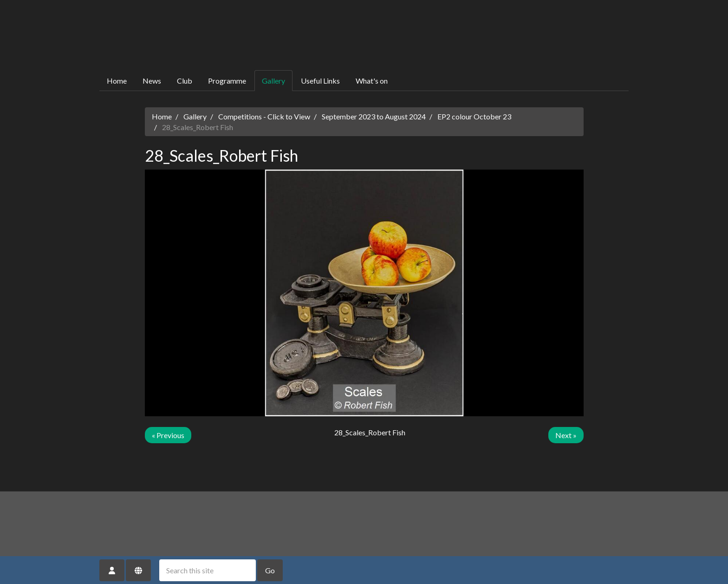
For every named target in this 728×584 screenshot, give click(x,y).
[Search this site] (208, 570)
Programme (227, 81)
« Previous (168, 435)
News (152, 81)
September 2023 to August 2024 (374, 116)
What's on (372, 81)
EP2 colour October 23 (474, 116)
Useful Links (320, 81)
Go (270, 570)
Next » (566, 435)
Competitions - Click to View (264, 116)
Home (117, 81)
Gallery (273, 81)
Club (185, 81)
